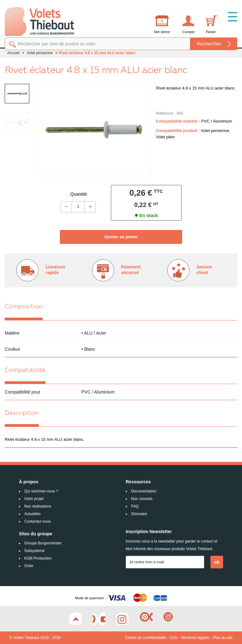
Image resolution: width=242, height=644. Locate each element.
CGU (173, 638)
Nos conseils (142, 499)
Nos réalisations (38, 506)
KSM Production (38, 558)
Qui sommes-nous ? (41, 491)
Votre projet (34, 499)
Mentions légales (195, 638)
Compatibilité (25, 371)
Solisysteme (35, 551)
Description (22, 413)
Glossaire (139, 514)
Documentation (144, 491)
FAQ (135, 506)
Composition (24, 307)
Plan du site (223, 638)
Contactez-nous (37, 521)
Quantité (79, 194)
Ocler (29, 566)
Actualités (32, 514)
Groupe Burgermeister (43, 543)
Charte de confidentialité (145, 638)
